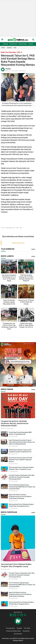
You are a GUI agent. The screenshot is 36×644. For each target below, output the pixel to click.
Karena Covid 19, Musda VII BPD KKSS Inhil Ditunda (26, 302)
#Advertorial (23, 44)
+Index (33, 249)
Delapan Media (18, 640)
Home (3, 48)
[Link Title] (11, 615)
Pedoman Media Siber (14, 631)
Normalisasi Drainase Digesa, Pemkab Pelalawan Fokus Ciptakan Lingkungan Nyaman (20, 460)
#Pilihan (5, 44)
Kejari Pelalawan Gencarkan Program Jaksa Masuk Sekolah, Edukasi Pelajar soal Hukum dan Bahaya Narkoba (22, 442)
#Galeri (31, 44)
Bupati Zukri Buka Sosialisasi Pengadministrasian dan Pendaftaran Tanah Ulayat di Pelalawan (20, 497)
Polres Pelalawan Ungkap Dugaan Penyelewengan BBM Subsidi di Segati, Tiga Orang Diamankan (22, 487)
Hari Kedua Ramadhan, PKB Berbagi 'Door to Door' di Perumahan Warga (9, 278)
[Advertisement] (17, 18)
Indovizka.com (18, 243)
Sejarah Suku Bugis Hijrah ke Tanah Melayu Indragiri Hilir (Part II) (26, 325)
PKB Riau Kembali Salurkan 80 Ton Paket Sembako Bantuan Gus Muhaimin (26, 278)
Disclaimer (26, 631)
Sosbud (9, 48)
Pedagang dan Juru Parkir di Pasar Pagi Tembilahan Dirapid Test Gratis (9, 326)
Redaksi (20, 628)
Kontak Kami (18, 634)
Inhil (15, 48)
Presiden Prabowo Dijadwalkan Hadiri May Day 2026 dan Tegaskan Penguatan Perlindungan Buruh (22, 477)
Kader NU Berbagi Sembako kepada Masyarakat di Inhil (9, 302)
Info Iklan (27, 628)
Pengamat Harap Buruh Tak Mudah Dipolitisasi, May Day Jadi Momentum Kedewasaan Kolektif (15, 423)
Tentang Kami (10, 628)
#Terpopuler (13, 44)
